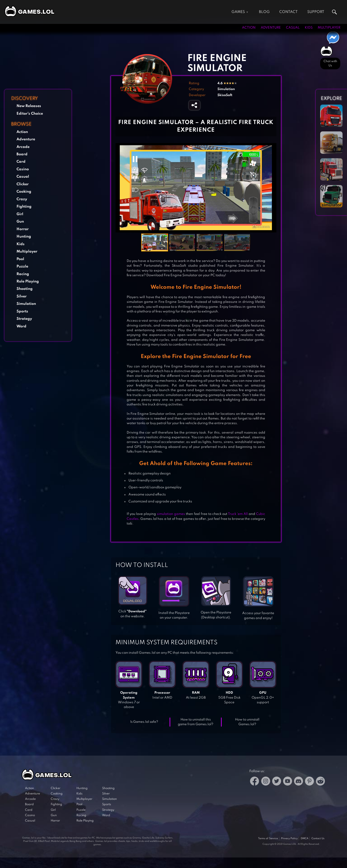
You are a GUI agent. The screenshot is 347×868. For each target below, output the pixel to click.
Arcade (23, 147)
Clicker (23, 184)
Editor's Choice (30, 114)
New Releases (29, 106)
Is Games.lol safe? (144, 722)
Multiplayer (329, 28)
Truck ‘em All (238, 514)
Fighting (24, 207)
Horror (23, 229)
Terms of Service (268, 839)
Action (249, 28)
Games (238, 12)
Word (21, 326)
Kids (309, 28)
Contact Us (318, 839)
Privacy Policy (289, 839)
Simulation (26, 304)
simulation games (171, 514)
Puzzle (22, 267)
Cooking (24, 192)
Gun (20, 222)
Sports (22, 311)
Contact (288, 12)
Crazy (22, 199)
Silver (22, 296)
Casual (293, 28)
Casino (23, 169)
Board (22, 154)
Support (316, 12)
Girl (20, 214)
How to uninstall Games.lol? (247, 722)
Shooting (25, 289)
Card (21, 162)
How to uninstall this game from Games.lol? (196, 722)
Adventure (271, 28)
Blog (264, 12)
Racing (23, 274)
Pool (20, 259)
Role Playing (28, 281)
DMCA (305, 839)
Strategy (24, 319)
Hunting (24, 237)
